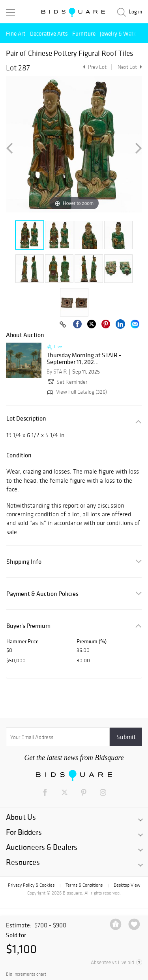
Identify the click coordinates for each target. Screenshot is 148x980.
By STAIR (57, 372)
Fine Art (16, 33)
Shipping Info (24, 562)
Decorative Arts (49, 33)
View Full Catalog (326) (76, 392)
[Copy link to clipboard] (63, 325)
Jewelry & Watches (122, 33)
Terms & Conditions (84, 885)
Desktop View (127, 885)
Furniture (84, 33)
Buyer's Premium (28, 626)
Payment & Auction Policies (42, 594)
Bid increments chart (26, 974)
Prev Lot (94, 67)
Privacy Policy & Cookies (31, 885)
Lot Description (26, 418)
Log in (135, 12)
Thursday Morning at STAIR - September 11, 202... (84, 359)
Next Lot (130, 67)
